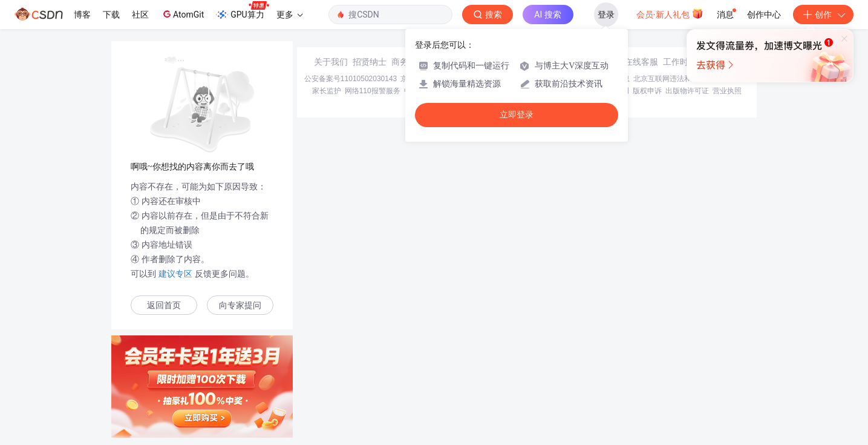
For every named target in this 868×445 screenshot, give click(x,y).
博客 (82, 15)
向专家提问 (240, 305)
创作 (823, 15)
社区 (140, 15)
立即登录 (517, 115)
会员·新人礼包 (670, 13)
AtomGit (182, 14)
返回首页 (164, 305)
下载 (111, 15)
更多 (290, 15)
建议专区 (175, 274)
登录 (606, 15)
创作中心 (764, 15)
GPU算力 (242, 11)
